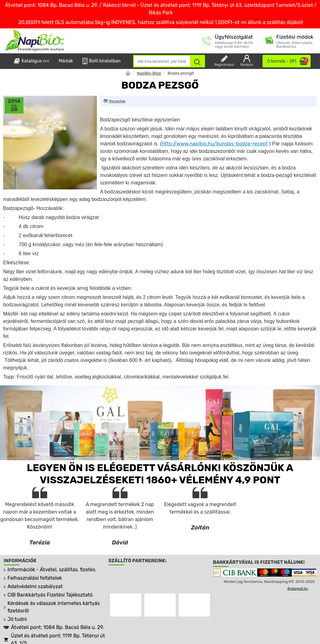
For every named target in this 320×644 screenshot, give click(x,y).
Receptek (117, 101)
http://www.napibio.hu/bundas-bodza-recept (215, 144)
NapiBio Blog (149, 73)
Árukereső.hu (297, 588)
